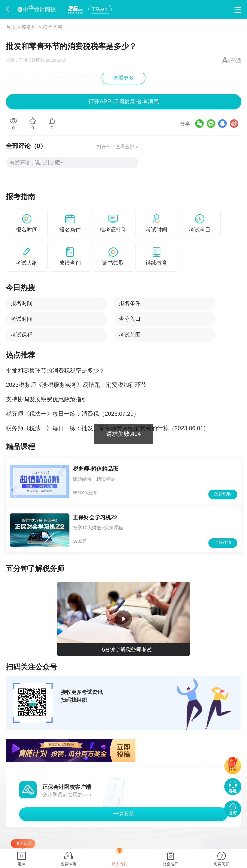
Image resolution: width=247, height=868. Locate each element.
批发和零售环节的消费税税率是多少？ (55, 371)
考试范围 (130, 335)
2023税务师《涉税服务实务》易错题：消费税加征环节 (76, 385)
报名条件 (130, 303)
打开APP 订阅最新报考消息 (123, 102)
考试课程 (22, 335)
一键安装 (123, 814)
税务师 (29, 27)
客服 (233, 791)
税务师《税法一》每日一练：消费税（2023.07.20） (73, 414)
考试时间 (22, 319)
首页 (11, 27)
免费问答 (221, 864)
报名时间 (22, 303)
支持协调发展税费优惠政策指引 (47, 399)
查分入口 (130, 319)
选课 (22, 864)
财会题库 (171, 864)
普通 (236, 61)
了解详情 (223, 542)
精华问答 (53, 27)
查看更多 (123, 78)
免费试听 (223, 494)
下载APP (100, 9)
